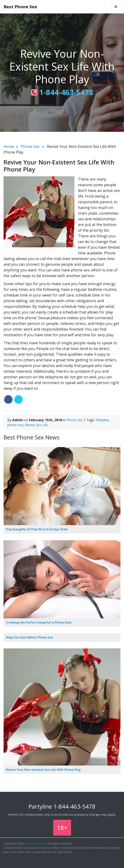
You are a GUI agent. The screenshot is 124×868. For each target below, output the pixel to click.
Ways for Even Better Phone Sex (30, 637)
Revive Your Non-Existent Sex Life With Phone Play (43, 770)
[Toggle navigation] (116, 7)
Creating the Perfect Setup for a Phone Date (39, 622)
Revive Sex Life (36, 425)
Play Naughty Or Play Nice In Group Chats (37, 529)
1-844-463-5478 (62, 92)
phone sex (15, 425)
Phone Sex (30, 146)
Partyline (102, 420)
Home (9, 146)
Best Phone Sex (20, 7)
